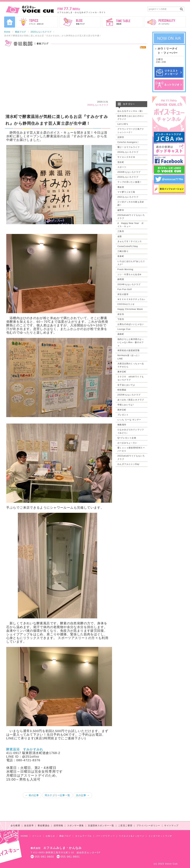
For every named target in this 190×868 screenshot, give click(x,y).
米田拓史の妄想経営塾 (129, 350)
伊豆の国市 (123, 294)
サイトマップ (171, 826)
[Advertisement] (76, 75)
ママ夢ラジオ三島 (126, 192)
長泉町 (121, 256)
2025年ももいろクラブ (129, 395)
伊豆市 (121, 314)
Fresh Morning (125, 269)
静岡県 (121, 279)
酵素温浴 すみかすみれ (25, 749)
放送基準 (29, 826)
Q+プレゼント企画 (127, 438)
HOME (24, 836)
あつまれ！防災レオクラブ (131, 400)
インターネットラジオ (160, 836)
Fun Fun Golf (125, 289)
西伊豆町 (122, 410)
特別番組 (122, 390)
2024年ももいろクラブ (129, 284)
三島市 (121, 231)
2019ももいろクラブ (128, 152)
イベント (37, 836)
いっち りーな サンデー (129, 420)
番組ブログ (21, 32)
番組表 (121, 187)
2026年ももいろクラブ (129, 172)
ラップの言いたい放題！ (130, 182)
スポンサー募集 (76, 826)
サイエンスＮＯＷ (126, 157)
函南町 (121, 334)
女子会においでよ (126, 385)
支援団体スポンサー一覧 (101, 826)
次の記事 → (83, 795)
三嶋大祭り (123, 251)
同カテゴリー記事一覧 (57, 795)
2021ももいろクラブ (128, 197)
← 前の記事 (32, 795)
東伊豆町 (122, 372)
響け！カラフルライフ (129, 147)
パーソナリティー (105, 836)
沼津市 (121, 137)
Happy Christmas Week (130, 309)
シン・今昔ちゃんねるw (129, 274)
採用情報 (58, 826)
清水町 (121, 162)
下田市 (121, 319)
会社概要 (15, 826)
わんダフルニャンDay (128, 464)
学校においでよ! (126, 405)
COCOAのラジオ (126, 304)
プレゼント (123, 415)
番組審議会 (44, 826)
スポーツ (122, 167)
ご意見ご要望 (125, 826)
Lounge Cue (124, 329)
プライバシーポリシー (148, 826)
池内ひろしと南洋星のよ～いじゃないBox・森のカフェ (131, 342)
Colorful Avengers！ (128, 142)
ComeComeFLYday (128, 246)
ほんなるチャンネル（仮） (131, 111)
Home (7, 32)
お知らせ (50, 836)
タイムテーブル (84, 836)
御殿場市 (122, 425)
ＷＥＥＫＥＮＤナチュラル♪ (131, 299)
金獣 (120, 236)
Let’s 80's (123, 124)
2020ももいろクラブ (41, 32)
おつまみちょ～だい (127, 443)
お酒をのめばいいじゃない (131, 324)
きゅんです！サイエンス (130, 241)
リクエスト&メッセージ (132, 836)
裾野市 (121, 210)
